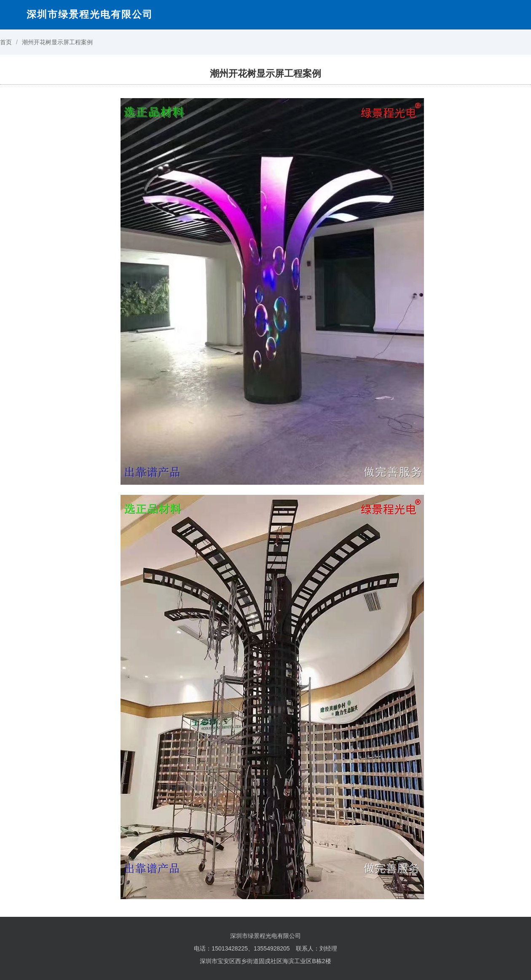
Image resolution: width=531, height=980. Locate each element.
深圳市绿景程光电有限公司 (90, 14)
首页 (6, 42)
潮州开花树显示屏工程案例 (57, 42)
